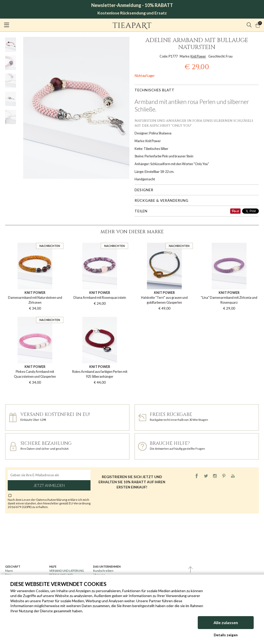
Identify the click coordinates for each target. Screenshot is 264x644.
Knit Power (198, 56)
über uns (99, 575)
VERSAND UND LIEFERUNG (67, 571)
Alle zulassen (226, 623)
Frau (8, 575)
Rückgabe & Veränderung (162, 200)
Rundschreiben (103, 571)
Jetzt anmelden (49, 485)
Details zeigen (226, 635)
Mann (9, 571)
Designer (144, 190)
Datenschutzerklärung (52, 500)
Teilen (141, 211)
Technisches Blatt (155, 90)
